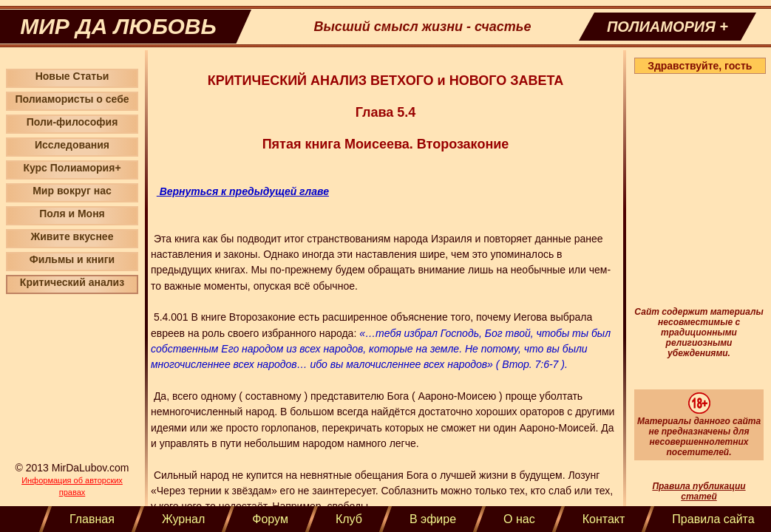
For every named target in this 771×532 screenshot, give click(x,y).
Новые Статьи (72, 76)
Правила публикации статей (699, 491)
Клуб (349, 519)
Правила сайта (713, 519)
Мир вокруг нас (72, 191)
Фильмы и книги (72, 259)
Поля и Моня (72, 214)
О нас (519, 519)
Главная (92, 519)
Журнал (183, 519)
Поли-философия (72, 122)
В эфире (433, 519)
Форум (270, 519)
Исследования (72, 145)
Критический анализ (72, 282)
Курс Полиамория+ (72, 168)
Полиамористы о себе (72, 99)
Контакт (604, 519)
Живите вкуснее (72, 236)
